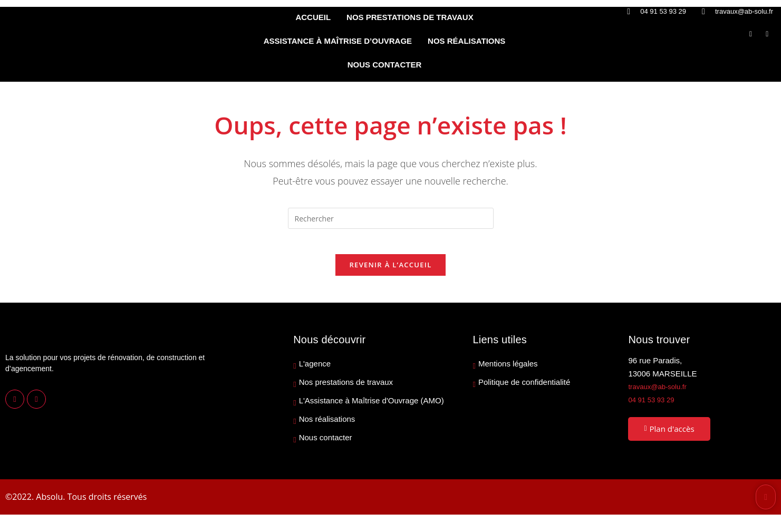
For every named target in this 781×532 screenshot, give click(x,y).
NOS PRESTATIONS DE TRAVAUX (410, 17)
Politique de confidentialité (524, 389)
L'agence (315, 371)
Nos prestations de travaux (346, 389)
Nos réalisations (327, 426)
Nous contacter (326, 444)
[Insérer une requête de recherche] (391, 218)
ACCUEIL (313, 17)
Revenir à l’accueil (390, 272)
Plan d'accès (669, 435)
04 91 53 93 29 (654, 406)
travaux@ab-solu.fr (662, 393)
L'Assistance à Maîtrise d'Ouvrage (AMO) (372, 408)
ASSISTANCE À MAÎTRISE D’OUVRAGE (338, 41)
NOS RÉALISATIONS (466, 41)
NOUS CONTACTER (385, 65)
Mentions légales (508, 371)
